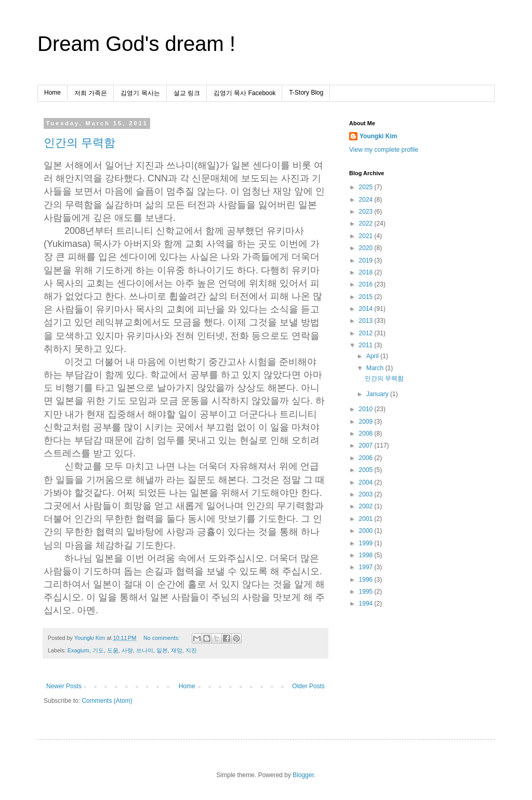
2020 (367, 248)
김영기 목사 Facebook (244, 93)
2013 (367, 321)
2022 (367, 224)
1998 (367, 555)
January (378, 394)
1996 (367, 580)
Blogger (303, 775)
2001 (367, 519)
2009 (367, 422)
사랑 (127, 650)
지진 (191, 650)
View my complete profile (384, 150)
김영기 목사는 (140, 93)
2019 (367, 260)
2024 (367, 200)
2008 (367, 434)
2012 (367, 333)
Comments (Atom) (107, 701)
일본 (162, 650)
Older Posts (308, 686)
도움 (113, 650)
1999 (367, 543)
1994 (367, 604)
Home (52, 93)
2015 (367, 297)
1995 (367, 592)
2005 (367, 470)
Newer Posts (64, 686)
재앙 (177, 650)
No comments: (162, 638)
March (376, 368)
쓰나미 (145, 650)
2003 (367, 494)
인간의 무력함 (79, 143)
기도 (98, 650)
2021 (367, 236)
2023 (367, 212)
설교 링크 (187, 93)
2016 (367, 284)
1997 (367, 567)
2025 (367, 187)
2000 (367, 531)
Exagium (78, 650)
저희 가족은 (91, 93)
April (373, 356)
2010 (367, 409)
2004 (367, 482)
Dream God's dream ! (136, 44)
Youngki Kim (378, 136)
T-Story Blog (306, 93)
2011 (367, 345)
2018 (367, 272)
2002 (367, 506)
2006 (367, 458)
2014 (367, 309)
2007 (367, 445)
